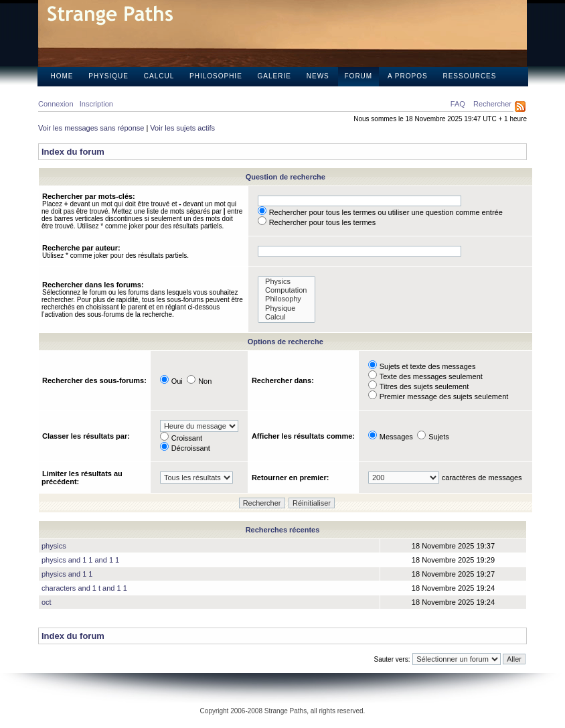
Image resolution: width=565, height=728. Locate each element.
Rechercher (492, 104)
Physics (287, 282)
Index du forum (73, 152)
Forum (359, 76)
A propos (408, 76)
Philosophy (287, 299)
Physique (108, 76)
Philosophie (216, 76)
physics (54, 546)
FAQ (458, 104)
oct (47, 602)
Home (62, 76)
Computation (287, 290)
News (318, 76)
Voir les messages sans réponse (91, 128)
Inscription (96, 104)
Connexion (56, 104)
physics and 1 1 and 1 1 (80, 560)
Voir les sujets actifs (182, 128)
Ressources (469, 76)
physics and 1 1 (67, 574)
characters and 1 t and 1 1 (84, 588)
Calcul (159, 76)
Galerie (274, 76)
